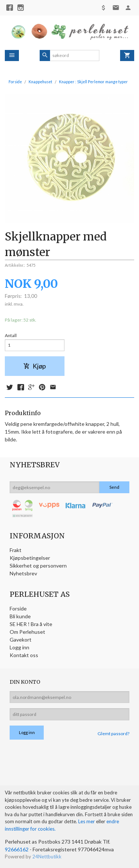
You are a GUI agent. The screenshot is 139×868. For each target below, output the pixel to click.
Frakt (16, 550)
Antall (11, 335)
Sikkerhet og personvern (38, 566)
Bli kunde (20, 616)
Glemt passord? (113, 734)
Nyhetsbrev (23, 573)
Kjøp (35, 366)
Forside (15, 82)
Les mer (87, 821)
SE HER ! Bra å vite (31, 624)
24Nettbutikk (47, 857)
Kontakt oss (24, 655)
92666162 (17, 849)
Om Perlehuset (27, 632)
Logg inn (19, 647)
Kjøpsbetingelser (30, 558)
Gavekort (21, 640)
